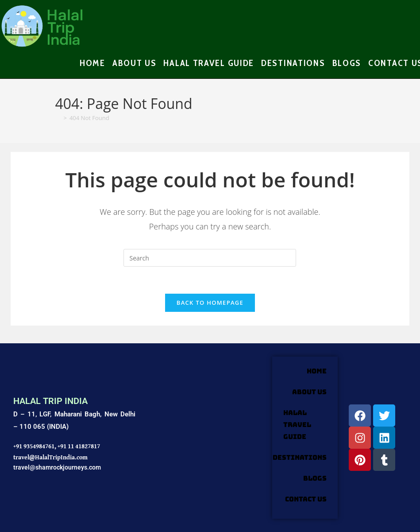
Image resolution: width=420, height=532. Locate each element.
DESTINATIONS (300, 458)
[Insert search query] (210, 258)
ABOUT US (309, 392)
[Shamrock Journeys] (204, 438)
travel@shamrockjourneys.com (57, 467)
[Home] (58, 118)
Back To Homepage (210, 303)
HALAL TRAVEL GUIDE (297, 425)
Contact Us (306, 499)
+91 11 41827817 (79, 446)
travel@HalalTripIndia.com (50, 457)
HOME (317, 371)
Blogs (315, 478)
